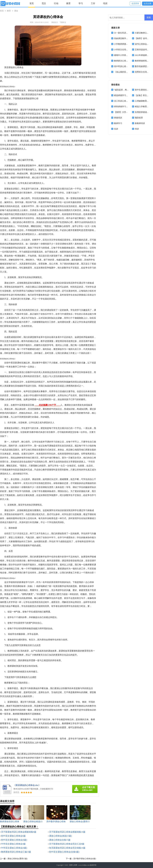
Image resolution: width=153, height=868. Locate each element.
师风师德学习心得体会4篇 (126, 107)
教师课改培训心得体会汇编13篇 (16, 852)
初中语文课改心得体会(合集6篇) (64, 852)
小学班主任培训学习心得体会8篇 (129, 50)
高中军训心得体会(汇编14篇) (127, 66)
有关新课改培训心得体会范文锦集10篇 (67, 848)
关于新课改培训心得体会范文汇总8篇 (67, 844)
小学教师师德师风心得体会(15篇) (129, 44)
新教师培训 (140, 123)
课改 (16, 11)
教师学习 (118, 123)
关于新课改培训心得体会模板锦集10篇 (67, 832)
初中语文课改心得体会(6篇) (14, 840)
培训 (105, 3)
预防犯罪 (139, 118)
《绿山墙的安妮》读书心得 (126, 72)
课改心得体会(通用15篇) (17, 859)
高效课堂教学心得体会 (124, 38)
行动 (56, 3)
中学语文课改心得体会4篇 (13, 844)
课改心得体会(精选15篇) (60, 836)
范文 (44, 3)
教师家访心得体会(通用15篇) (127, 61)
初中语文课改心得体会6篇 (13, 836)
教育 (68, 3)
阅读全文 (55, 22)
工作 (93, 3)
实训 (116, 129)
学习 (81, 3)
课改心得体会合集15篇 (60, 840)
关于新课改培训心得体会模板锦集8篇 (19, 832)
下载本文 (63, 22)
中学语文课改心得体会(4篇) (14, 848)
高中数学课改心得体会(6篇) (85, 859)
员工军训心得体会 (122, 101)
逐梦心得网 (73, 865)
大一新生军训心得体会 (124, 33)
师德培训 (118, 118)
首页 (32, 3)
